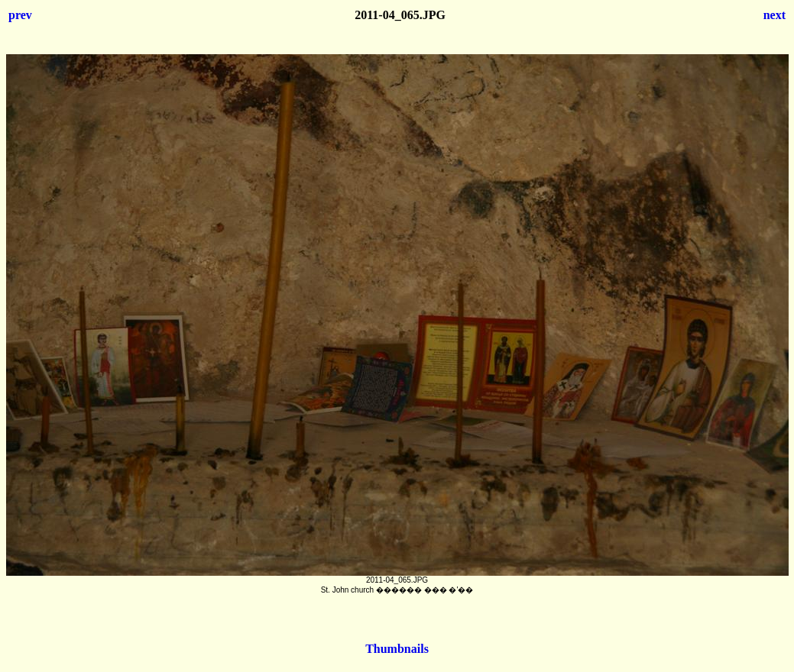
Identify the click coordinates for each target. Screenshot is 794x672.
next (775, 15)
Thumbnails (397, 649)
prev (20, 15)
